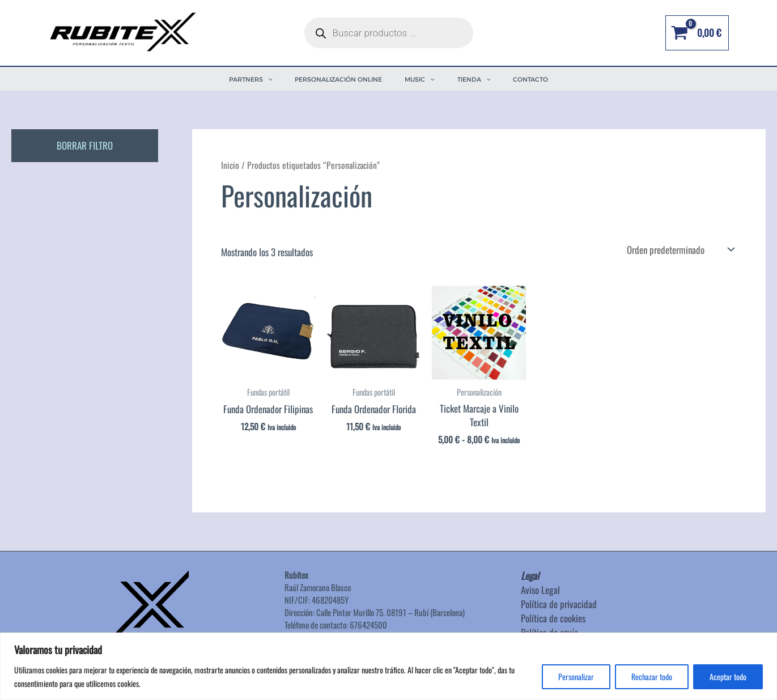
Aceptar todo (728, 676)
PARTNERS (251, 79)
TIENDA (474, 79)
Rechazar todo (652, 676)
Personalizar (576, 676)
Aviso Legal (540, 590)
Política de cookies (553, 618)
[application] (268, 79)
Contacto (530, 79)
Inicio (230, 165)
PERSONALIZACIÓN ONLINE (338, 79)
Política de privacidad (559, 604)
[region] (388, 666)
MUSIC (420, 79)
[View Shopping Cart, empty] (697, 33)
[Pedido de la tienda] (680, 249)
